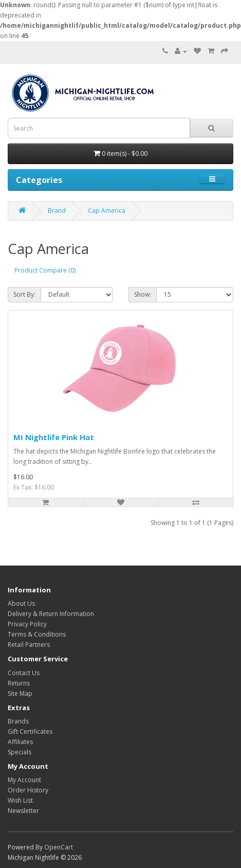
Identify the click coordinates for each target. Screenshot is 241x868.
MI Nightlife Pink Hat (54, 437)
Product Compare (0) (45, 270)
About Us (21, 603)
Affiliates (20, 742)
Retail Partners (29, 645)
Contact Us (24, 673)
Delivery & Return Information (51, 614)
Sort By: (24, 294)
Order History (28, 790)
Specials (20, 752)
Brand (57, 211)
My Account (24, 780)
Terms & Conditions (37, 634)
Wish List (20, 800)
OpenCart (59, 847)
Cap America (107, 211)
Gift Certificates (30, 731)
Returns (19, 683)
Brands (18, 721)
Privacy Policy (27, 624)
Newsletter (23, 811)
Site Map (20, 693)
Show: (143, 294)
